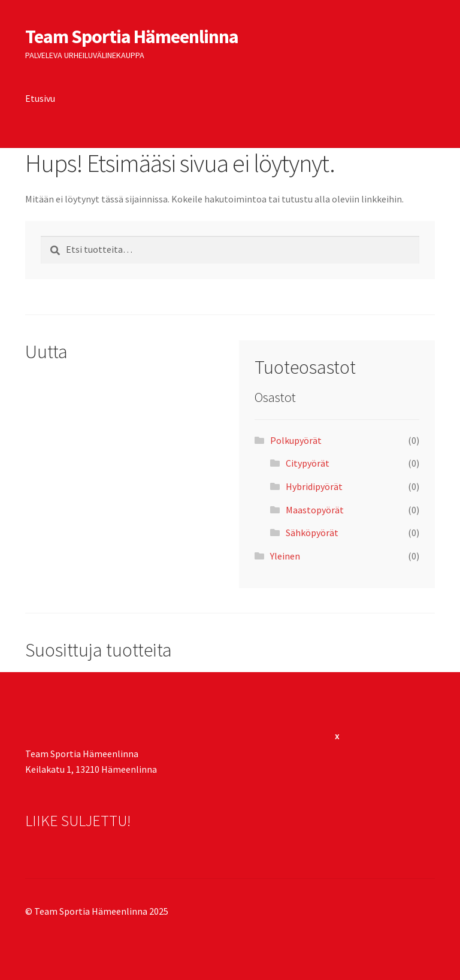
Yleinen (285, 556)
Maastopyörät (315, 510)
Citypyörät (308, 463)
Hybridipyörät (314, 486)
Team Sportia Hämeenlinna (132, 37)
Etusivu (40, 98)
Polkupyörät (296, 440)
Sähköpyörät (312, 533)
